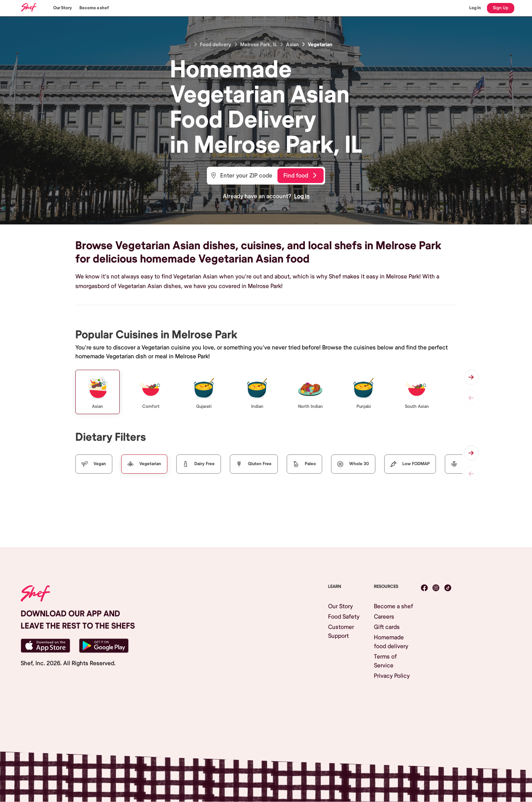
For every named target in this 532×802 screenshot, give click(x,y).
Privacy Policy (392, 676)
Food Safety (344, 617)
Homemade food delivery (391, 642)
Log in (302, 196)
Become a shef (94, 8)
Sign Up (501, 8)
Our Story (63, 8)
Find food (300, 176)
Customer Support (341, 632)
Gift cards (387, 627)
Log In (475, 8)
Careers (384, 617)
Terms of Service (385, 661)
